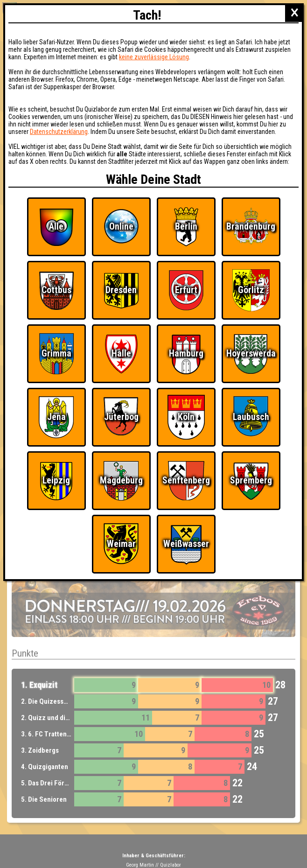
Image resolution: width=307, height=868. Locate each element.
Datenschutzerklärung (59, 132)
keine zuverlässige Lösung (154, 57)
